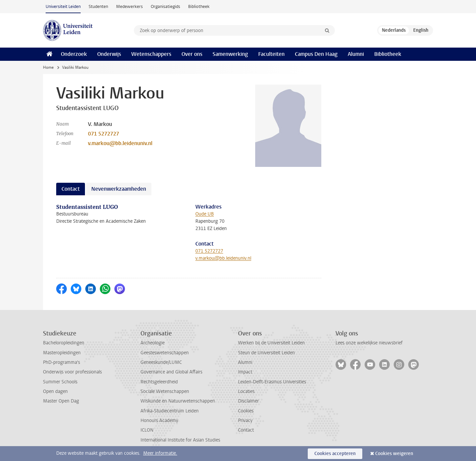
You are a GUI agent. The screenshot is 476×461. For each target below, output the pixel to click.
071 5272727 (103, 134)
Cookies (246, 411)
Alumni (356, 54)
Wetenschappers (151, 54)
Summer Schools (60, 382)
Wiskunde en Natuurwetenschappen (178, 401)
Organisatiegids (165, 6)
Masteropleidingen (62, 353)
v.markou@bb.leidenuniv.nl (120, 143)
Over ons (192, 54)
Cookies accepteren (335, 454)
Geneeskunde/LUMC (161, 362)
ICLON (147, 430)
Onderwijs (109, 54)
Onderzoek (74, 54)
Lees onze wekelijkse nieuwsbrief (369, 343)
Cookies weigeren (394, 454)
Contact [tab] (71, 189)
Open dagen (55, 391)
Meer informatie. (160, 453)
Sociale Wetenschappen (165, 391)
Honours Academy (159, 421)
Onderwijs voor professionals (72, 372)
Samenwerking (230, 54)
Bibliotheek (199, 6)
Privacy (245, 421)
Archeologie (153, 343)
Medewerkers (129, 6)
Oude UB (205, 214)
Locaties (246, 391)
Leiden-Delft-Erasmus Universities (272, 382)
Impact (245, 372)
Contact (246, 430)
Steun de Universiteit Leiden (266, 353)
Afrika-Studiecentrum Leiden (170, 411)
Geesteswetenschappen (165, 353)
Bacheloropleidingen (64, 343)
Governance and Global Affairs (171, 372)
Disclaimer (248, 401)
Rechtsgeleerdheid (159, 382)
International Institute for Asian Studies (180, 440)
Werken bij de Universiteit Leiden (271, 343)
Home (48, 67)
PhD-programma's (61, 362)
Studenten (98, 6)
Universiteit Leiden (63, 6)
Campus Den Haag (316, 54)
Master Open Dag (61, 401)
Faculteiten (271, 54)
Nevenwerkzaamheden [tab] (119, 189)
